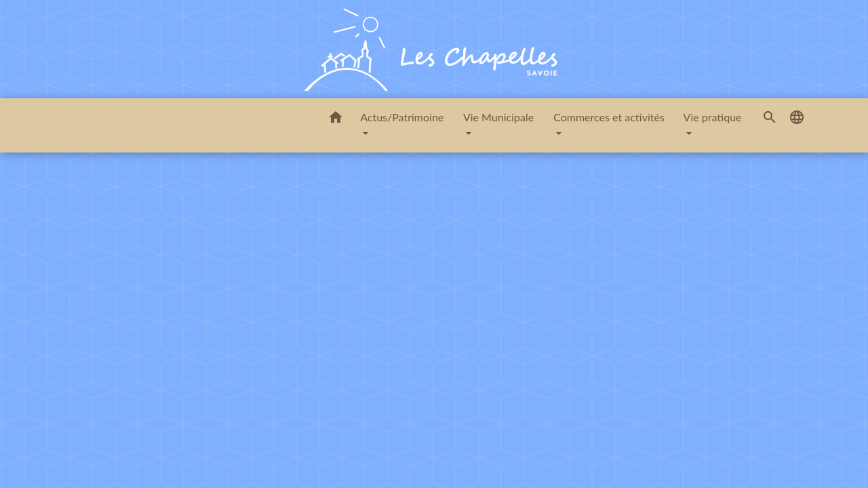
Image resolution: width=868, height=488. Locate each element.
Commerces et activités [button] (609, 117)
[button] (336, 119)
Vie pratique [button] (713, 117)
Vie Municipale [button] (498, 117)
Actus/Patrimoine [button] (402, 117)
